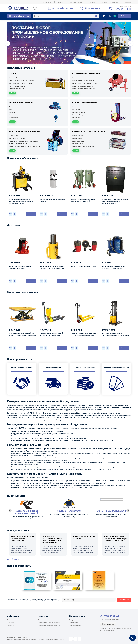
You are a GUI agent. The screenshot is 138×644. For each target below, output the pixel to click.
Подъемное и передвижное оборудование (24, 141)
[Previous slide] (10, 510)
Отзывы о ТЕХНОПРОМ (110, 2)
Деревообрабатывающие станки (20, 83)
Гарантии (92, 2)
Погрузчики (76, 118)
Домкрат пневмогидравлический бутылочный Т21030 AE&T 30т (113, 267)
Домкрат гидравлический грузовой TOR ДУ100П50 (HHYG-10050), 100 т (52, 267)
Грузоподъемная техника (22, 102)
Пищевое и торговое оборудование (89, 131)
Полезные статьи (75, 625)
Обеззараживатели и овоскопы (83, 146)
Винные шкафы (77, 138)
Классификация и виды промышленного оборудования (22, 539)
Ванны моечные (78, 136)
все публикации (13, 559)
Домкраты (13, 107)
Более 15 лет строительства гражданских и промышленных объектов (69, 518)
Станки (13, 74)
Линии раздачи (77, 144)
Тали (11, 109)
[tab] (67, 522)
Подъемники (14, 115)
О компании (47, 2)
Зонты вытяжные (78, 141)
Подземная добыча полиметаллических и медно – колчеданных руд (111, 515)
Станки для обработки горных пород (22, 81)
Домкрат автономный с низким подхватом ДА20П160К (20, 267)
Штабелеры (76, 109)
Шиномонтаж (14, 136)
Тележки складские (79, 107)
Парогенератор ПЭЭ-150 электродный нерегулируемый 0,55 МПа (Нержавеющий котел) (115, 201)
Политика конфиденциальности (49, 623)
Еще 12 (76, 151)
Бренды (60, 2)
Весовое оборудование (80, 115)
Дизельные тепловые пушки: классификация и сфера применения (115, 539)
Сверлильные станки (16, 89)
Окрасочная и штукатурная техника (85, 83)
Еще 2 (12, 122)
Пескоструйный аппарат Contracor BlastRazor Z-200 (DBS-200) (83, 200)
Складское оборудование (85, 102)
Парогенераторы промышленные (84, 89)
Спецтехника (77, 78)
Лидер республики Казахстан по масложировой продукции (27, 518)
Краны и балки (14, 118)
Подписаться (124, 600)
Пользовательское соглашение (49, 625)
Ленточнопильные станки (18, 86)
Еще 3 (76, 122)
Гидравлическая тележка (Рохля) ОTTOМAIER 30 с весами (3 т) (51, 334)
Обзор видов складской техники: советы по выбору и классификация (52, 540)
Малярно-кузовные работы (19, 144)
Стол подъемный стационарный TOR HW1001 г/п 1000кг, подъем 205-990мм (22, 334)
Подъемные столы (79, 112)
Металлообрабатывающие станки (21, 78)
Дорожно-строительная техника (83, 81)
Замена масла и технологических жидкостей (25, 146)
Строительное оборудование (86, 74)
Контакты (128, 2)
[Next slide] (128, 510)
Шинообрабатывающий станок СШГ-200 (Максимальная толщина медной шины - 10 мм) (21, 201)
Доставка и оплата (76, 2)
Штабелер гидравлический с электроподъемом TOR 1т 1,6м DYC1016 (115, 334)
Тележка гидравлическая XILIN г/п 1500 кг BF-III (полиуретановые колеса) (85, 334)
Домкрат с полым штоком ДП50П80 (83, 266)
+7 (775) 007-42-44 (110, 616)
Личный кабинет (44, 620)
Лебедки (12, 112)
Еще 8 (76, 93)
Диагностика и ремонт (17, 138)
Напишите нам (108, 624)
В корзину (31, 214)
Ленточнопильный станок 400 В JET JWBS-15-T (52, 200)
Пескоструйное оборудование (83, 86)
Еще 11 (13, 93)
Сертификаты (74, 623)
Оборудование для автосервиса (25, 131)
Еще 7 (12, 151)
